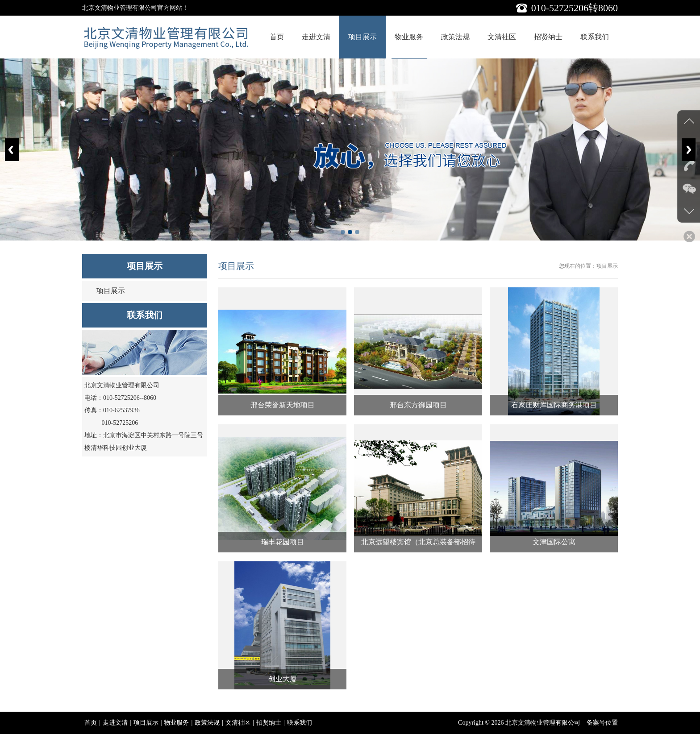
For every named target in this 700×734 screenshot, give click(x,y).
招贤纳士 (548, 37)
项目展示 (362, 37)
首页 (277, 37)
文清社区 (502, 37)
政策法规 (455, 37)
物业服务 (409, 37)
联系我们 (595, 37)
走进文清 (316, 37)
